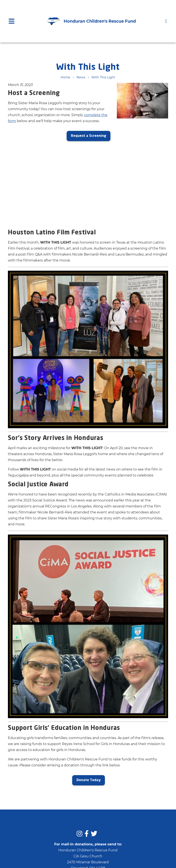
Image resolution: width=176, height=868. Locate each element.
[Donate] (166, 21)
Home (65, 77)
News (81, 77)
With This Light (103, 77)
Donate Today (89, 780)
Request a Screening (89, 136)
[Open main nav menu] (12, 21)
